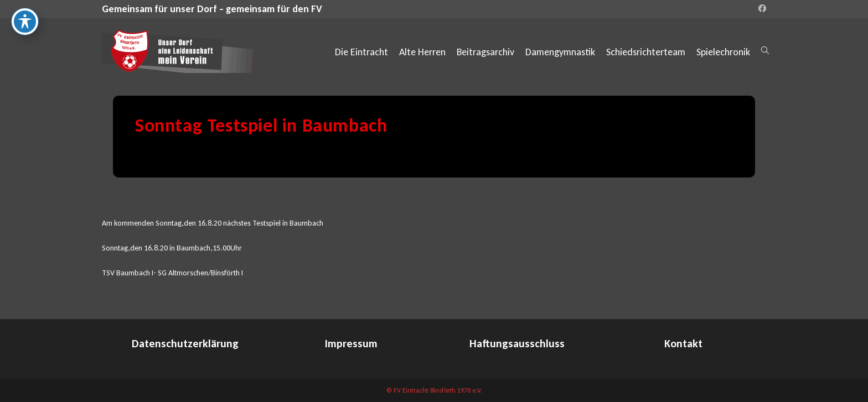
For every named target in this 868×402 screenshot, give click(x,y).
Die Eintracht (361, 52)
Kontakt (683, 343)
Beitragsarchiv (485, 52)
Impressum (351, 343)
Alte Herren (422, 52)
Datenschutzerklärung (185, 343)
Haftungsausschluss (517, 343)
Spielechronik (723, 52)
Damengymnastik (560, 52)
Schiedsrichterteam (646, 52)
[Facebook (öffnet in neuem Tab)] (761, 9)
